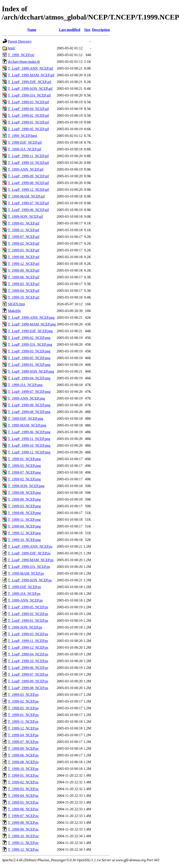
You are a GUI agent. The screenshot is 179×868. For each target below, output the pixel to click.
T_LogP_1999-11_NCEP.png (29, 439)
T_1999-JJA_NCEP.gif (25, 149)
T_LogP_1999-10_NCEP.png (29, 445)
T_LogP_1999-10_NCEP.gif (28, 163)
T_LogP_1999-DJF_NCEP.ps (29, 553)
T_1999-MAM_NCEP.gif (26, 196)
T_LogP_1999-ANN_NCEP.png (31, 318)
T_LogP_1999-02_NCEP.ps (28, 614)
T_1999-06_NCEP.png (24, 513)
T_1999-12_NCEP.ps (23, 728)
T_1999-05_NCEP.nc (23, 802)
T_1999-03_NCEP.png (24, 506)
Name (32, 30)
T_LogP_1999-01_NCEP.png (29, 365)
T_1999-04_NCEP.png (24, 526)
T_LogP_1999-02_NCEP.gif (28, 115)
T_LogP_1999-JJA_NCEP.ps (29, 567)
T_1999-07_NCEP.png (24, 472)
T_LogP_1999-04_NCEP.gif (28, 109)
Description (101, 30)
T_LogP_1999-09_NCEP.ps (28, 681)
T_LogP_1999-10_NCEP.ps (28, 661)
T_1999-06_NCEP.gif (24, 277)
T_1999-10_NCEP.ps (23, 769)
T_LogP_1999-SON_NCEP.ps (30, 580)
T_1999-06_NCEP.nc (23, 809)
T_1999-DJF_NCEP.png (26, 419)
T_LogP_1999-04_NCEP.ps (28, 654)
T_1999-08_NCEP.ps (23, 762)
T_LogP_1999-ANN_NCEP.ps (30, 546)
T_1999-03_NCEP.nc (23, 789)
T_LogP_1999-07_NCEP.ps (28, 674)
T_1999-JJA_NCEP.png (25, 385)
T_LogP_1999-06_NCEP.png (29, 432)
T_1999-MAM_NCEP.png (27, 425)
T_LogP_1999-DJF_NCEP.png (30, 331)
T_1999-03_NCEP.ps (23, 695)
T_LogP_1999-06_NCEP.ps (28, 668)
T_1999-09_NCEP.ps (23, 748)
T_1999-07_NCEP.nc (23, 816)
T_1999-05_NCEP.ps (23, 708)
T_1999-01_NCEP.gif (24, 223)
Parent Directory (20, 41)
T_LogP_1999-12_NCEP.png (29, 452)
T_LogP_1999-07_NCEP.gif (28, 203)
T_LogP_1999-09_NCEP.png (29, 405)
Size (87, 30)
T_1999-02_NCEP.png (24, 479)
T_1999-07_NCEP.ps (23, 742)
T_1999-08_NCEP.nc (23, 823)
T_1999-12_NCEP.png (24, 533)
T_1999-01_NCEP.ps (23, 715)
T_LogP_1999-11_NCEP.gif (28, 156)
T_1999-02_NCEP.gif (24, 243)
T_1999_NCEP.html (22, 136)
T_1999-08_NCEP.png (24, 493)
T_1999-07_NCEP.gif (24, 237)
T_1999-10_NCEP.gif (24, 297)
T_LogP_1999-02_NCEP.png (29, 338)
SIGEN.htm (16, 304)
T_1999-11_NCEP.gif (23, 230)
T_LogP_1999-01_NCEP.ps (28, 621)
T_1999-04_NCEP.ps (23, 735)
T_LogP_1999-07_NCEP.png (29, 392)
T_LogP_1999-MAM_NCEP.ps (31, 560)
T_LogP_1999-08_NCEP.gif (28, 183)
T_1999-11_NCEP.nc (23, 843)
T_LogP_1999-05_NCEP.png (29, 358)
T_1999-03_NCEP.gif (24, 284)
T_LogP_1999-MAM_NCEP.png (32, 324)
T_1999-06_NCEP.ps (23, 755)
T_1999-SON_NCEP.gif (25, 216)
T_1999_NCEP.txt (21, 55)
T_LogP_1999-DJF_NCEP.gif (30, 82)
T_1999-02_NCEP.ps (23, 701)
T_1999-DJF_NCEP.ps (24, 587)
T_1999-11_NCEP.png (24, 520)
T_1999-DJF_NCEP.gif (25, 142)
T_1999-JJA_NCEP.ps (24, 594)
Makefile (14, 311)
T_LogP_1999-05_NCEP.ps (28, 607)
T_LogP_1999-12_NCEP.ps (28, 647)
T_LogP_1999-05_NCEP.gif (28, 129)
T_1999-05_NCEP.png (24, 466)
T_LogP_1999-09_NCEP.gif (28, 176)
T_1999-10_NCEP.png (24, 540)
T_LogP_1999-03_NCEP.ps (28, 634)
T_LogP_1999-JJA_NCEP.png (30, 344)
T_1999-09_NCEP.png (24, 499)
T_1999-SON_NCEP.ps (25, 627)
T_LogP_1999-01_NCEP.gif (28, 122)
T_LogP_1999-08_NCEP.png (29, 412)
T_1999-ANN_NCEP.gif (26, 169)
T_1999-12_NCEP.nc (23, 849)
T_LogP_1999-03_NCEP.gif (28, 102)
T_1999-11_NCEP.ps (23, 722)
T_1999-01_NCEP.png (24, 459)
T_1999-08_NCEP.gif (24, 257)
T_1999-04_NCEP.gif (24, 291)
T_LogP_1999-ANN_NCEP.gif (30, 68)
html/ (12, 48)
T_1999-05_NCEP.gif (24, 250)
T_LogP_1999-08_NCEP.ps (28, 688)
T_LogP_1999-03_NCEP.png (29, 351)
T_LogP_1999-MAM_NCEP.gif (31, 75)
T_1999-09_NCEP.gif (24, 270)
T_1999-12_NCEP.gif (24, 264)
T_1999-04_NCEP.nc (23, 796)
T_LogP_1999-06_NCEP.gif (28, 210)
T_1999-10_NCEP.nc (23, 836)
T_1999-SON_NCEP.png (26, 486)
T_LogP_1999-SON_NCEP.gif (30, 89)
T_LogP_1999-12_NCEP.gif (28, 190)
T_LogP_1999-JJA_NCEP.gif (29, 95)
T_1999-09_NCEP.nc (23, 829)
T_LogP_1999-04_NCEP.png (29, 378)
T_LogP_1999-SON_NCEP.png (31, 371)
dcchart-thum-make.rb (24, 62)
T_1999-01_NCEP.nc (23, 775)
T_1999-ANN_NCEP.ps (25, 600)
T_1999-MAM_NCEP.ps (26, 573)
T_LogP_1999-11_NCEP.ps (28, 641)
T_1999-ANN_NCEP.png (26, 398)
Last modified (70, 30)
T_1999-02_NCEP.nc (23, 782)
